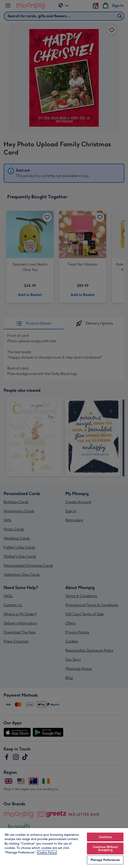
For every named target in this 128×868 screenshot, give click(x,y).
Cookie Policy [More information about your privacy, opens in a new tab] (47, 852)
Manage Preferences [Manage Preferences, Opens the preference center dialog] (105, 860)
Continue (105, 837)
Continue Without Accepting (105, 848)
